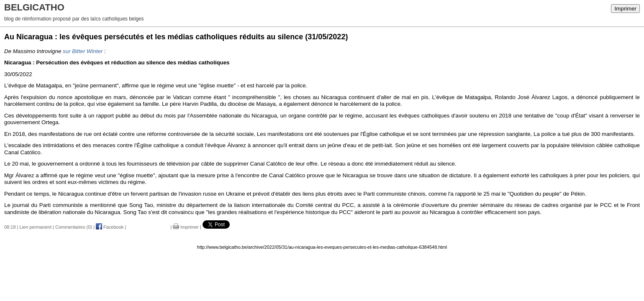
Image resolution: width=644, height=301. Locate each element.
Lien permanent (36, 227)
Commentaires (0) (74, 227)
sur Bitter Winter (83, 51)
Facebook (110, 227)
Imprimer (625, 9)
